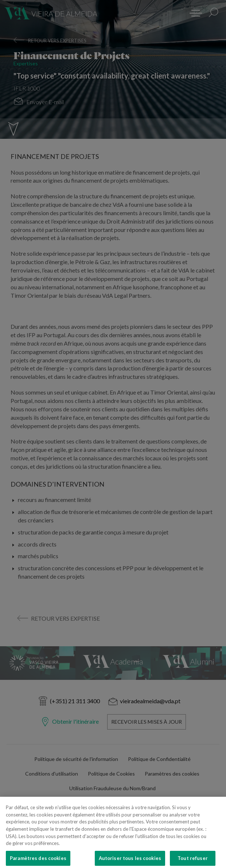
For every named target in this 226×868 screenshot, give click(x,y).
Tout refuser (193, 860)
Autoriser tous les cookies (130, 860)
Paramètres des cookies (38, 860)
